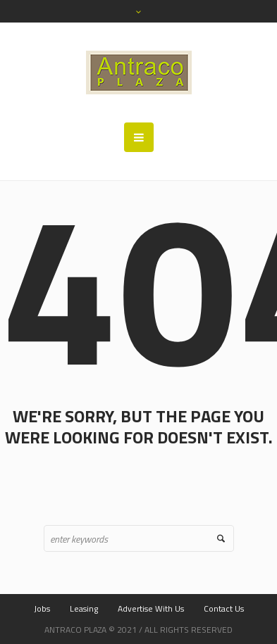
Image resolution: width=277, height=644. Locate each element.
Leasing (84, 608)
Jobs (42, 608)
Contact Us (224, 608)
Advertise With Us (151, 608)
